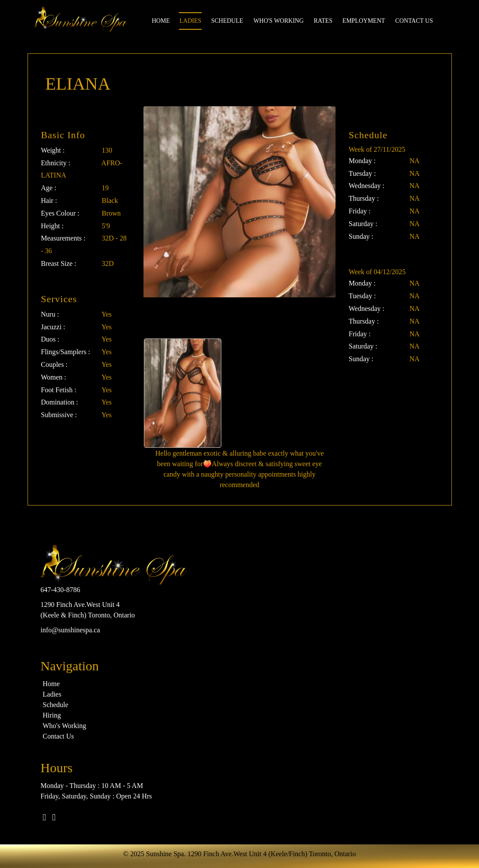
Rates (323, 21)
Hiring (52, 715)
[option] (183, 393)
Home (161, 21)
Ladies (190, 21)
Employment (364, 21)
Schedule (227, 21)
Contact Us (59, 736)
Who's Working (278, 21)
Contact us (414, 21)
